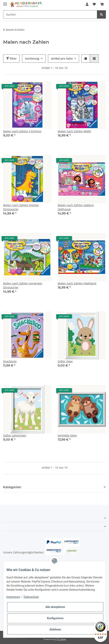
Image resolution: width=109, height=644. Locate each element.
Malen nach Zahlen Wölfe (74, 131)
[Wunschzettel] (94, 4)
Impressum (13, 597)
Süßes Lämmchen (15, 435)
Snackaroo (10, 361)
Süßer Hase (65, 361)
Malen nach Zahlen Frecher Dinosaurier (21, 207)
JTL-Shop (61, 639)
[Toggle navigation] (5, 2)
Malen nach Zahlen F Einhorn (22, 131)
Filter (11, 58)
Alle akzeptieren (55, 607)
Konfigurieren (55, 618)
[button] (87, 4)
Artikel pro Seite (62, 58)
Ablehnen (55, 629)
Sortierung (32, 58)
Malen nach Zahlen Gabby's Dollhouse (76, 207)
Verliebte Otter (67, 435)
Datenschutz (31, 597)
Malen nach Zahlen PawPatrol (77, 283)
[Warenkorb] (102, 4)
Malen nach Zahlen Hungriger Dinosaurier (23, 285)
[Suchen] (50, 14)
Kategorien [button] (12, 487)
